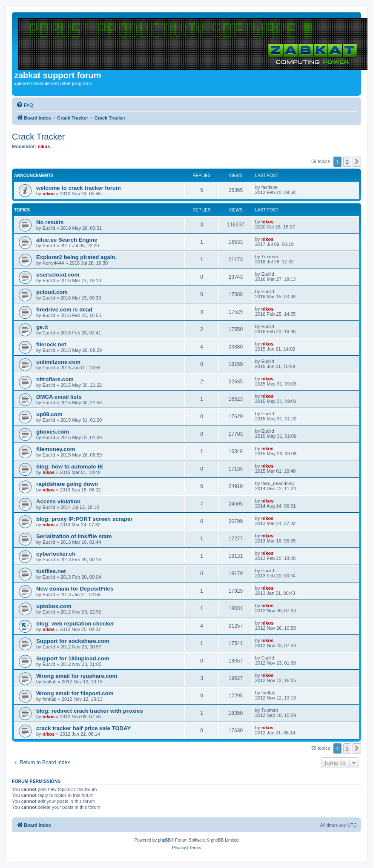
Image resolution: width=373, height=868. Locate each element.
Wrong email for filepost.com (75, 693)
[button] (357, 162)
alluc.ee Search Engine (67, 240)
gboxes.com (53, 432)
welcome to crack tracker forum (79, 188)
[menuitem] (25, 105)
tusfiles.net (51, 571)
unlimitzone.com (58, 362)
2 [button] (347, 162)
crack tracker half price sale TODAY (83, 728)
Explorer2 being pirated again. (76, 257)
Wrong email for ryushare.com (77, 676)
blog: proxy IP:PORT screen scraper (84, 519)
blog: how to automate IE (70, 467)
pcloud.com (52, 292)
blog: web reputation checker (75, 624)
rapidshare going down (67, 484)
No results (50, 222)
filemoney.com (56, 449)
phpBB (164, 840)
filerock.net (51, 344)
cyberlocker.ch (56, 554)
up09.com (49, 414)
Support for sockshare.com (73, 641)
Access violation (58, 501)
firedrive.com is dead (64, 310)
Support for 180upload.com (73, 658)
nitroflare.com (55, 379)
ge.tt (42, 327)
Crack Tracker (38, 137)
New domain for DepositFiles (75, 589)
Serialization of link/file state (74, 536)
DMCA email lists (59, 397)
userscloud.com (58, 275)
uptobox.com (54, 606)
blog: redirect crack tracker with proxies (90, 711)
